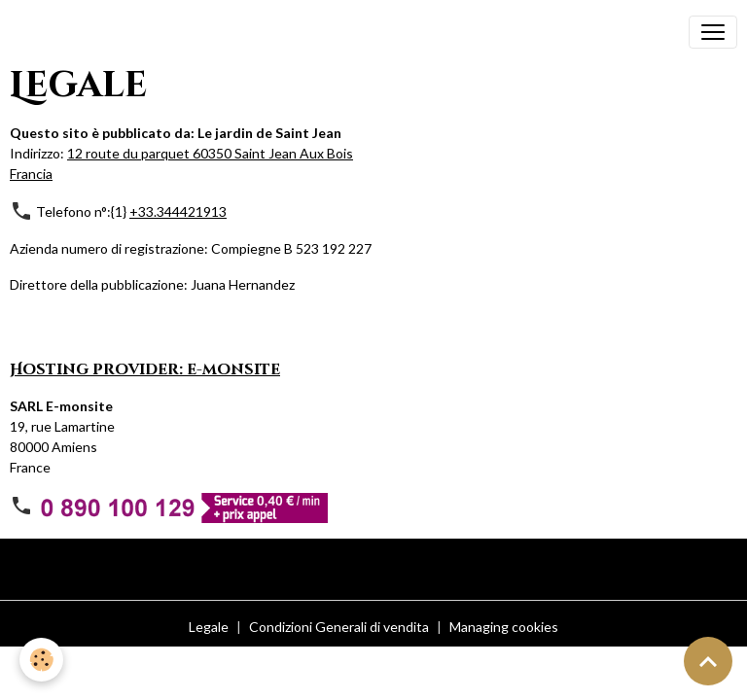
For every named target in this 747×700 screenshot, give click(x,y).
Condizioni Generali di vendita (339, 627)
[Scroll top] (708, 661)
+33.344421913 (178, 211)
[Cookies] (41, 660)
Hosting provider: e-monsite (145, 370)
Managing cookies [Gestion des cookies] (504, 627)
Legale (209, 627)
